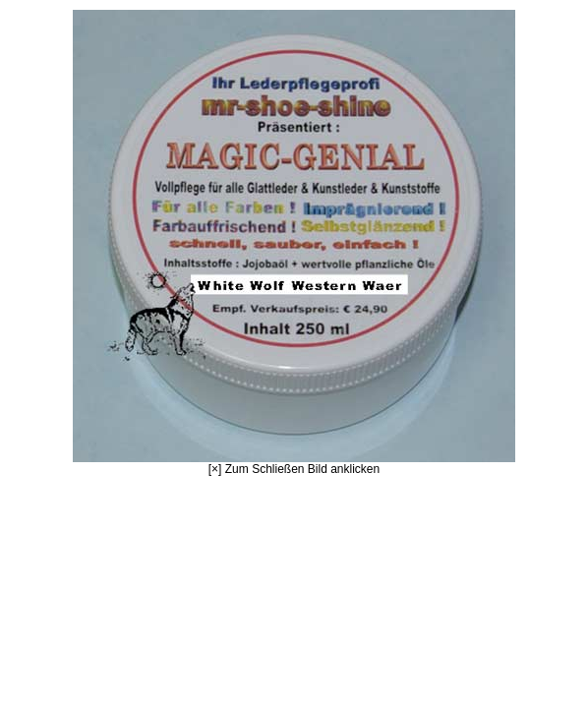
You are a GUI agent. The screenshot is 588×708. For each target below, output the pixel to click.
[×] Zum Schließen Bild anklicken (294, 243)
